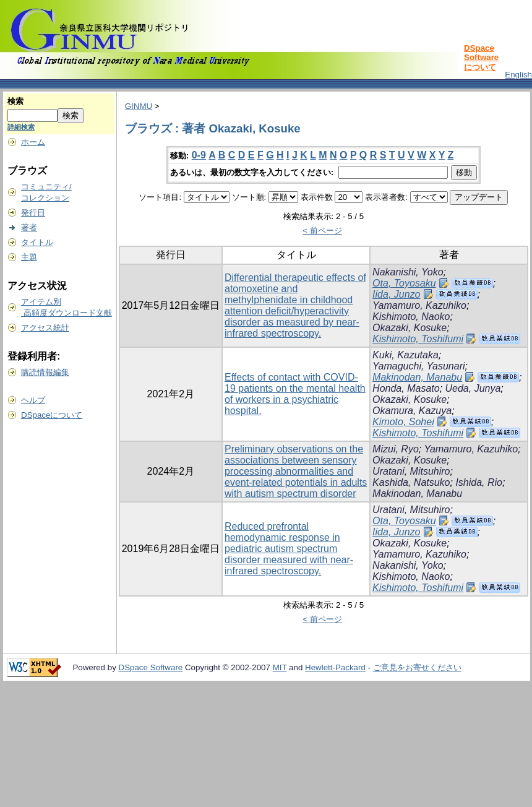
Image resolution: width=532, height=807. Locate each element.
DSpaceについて (52, 415)
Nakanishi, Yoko (408, 272)
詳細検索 (21, 127)
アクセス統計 (45, 328)
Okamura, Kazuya (412, 411)
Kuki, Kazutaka (405, 355)
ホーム (33, 142)
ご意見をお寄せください (417, 667)
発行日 (33, 213)
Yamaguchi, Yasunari (418, 366)
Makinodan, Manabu (417, 377)
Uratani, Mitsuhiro (411, 471)
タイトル (37, 242)
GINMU (139, 106)
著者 (29, 227)
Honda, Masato (406, 388)
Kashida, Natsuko (411, 482)
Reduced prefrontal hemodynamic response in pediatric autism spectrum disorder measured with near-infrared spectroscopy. (289, 549)
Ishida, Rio (479, 482)
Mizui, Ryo (396, 449)
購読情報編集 (45, 372)
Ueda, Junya (473, 388)
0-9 (199, 155)
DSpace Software (151, 667)
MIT (280, 667)
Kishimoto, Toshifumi (418, 339)
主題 (29, 257)
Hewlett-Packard (335, 667)
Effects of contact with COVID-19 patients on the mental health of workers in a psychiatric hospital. (295, 394)
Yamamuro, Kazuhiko (419, 305)
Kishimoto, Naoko (411, 317)
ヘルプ (33, 400)
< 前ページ (322, 231)
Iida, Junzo (396, 294)
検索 (15, 101)
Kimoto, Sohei (403, 422)
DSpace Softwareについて (481, 58)
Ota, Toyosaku (404, 283)
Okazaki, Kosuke (410, 328)
